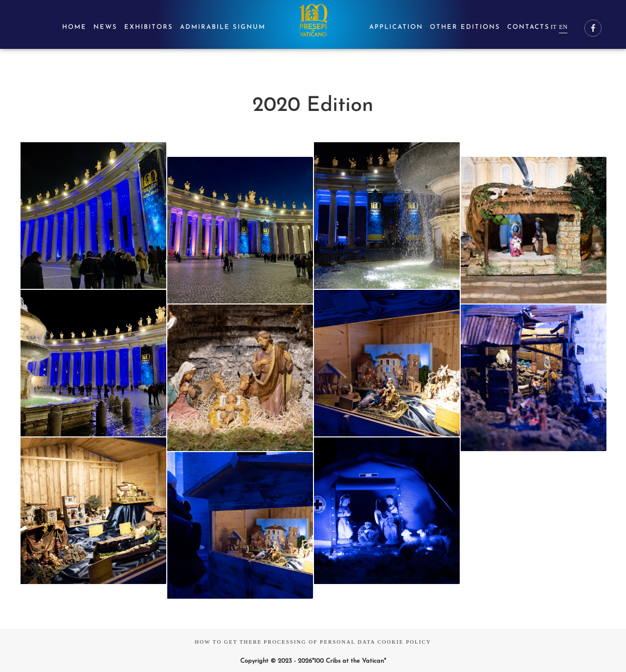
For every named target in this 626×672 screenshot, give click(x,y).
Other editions (465, 27)
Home (74, 27)
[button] (94, 215)
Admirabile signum (223, 27)
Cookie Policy (404, 642)
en (563, 27)
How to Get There (228, 642)
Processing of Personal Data (319, 642)
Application (396, 27)
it (554, 27)
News (105, 27)
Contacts (528, 27)
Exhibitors (149, 27)
